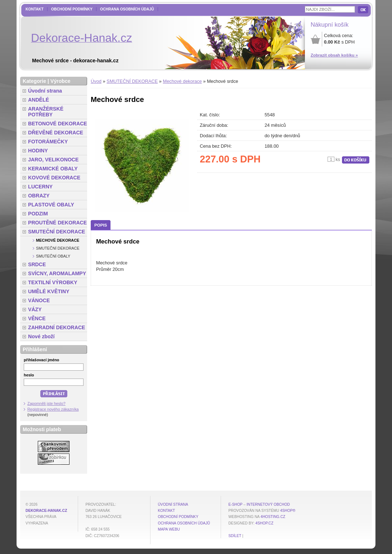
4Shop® (288, 511)
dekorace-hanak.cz (46, 511)
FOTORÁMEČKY (48, 142)
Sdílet (235, 536)
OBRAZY (39, 196)
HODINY (38, 151)
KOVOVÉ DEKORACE (54, 178)
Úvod (96, 81)
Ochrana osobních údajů (127, 9)
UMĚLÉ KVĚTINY (49, 291)
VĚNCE (37, 318)
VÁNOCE (39, 300)
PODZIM (38, 214)
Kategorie (34, 81)
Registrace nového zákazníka (53, 409)
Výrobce (60, 81)
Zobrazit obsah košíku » (334, 55)
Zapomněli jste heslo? (46, 403)
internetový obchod (268, 504)
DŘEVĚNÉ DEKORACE (56, 133)
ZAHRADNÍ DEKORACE (57, 327)
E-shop (235, 504)
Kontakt (35, 9)
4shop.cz (265, 523)
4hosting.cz (273, 517)
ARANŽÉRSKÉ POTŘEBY (46, 112)
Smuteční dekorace (58, 248)
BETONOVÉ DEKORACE (58, 124)
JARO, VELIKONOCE (53, 160)
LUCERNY (40, 187)
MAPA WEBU (169, 529)
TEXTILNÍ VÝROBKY (53, 282)
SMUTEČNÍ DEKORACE (132, 81)
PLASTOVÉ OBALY (51, 205)
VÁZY (35, 309)
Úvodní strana (45, 91)
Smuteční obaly (53, 256)
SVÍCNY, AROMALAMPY (57, 273)
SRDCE (37, 264)
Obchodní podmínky (72, 9)
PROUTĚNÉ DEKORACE (57, 223)
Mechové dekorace (183, 81)
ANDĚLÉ (39, 100)
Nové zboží (41, 336)
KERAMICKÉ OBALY (53, 169)
